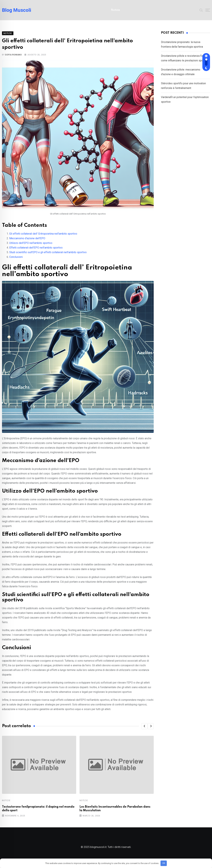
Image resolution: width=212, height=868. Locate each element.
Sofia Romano (13, 57)
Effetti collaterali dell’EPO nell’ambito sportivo (36, 250)
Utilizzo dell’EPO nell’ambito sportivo (31, 245)
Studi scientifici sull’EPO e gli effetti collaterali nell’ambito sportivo (48, 255)
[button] (144, 729)
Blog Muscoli (17, 10)
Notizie (115, 10)
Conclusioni (16, 259)
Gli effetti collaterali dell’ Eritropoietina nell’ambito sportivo (43, 236)
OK (164, 863)
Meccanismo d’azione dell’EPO (27, 241)
